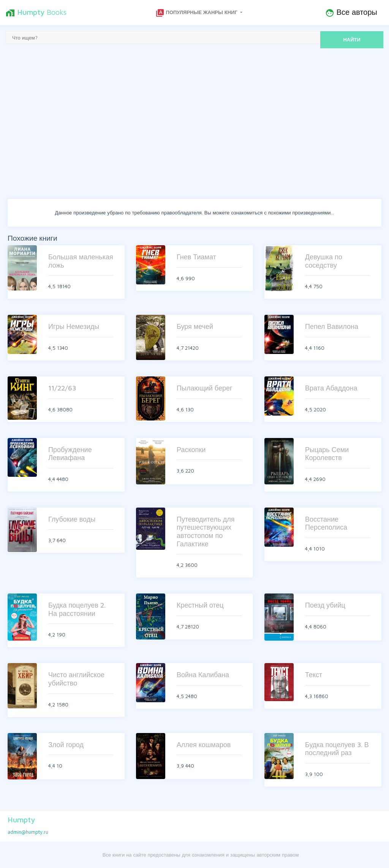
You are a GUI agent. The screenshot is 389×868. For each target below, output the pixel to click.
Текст (314, 675)
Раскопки (191, 450)
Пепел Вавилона (332, 326)
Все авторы (351, 13)
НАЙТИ (352, 40)
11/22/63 (62, 388)
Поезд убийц (325, 605)
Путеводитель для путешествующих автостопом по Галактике (206, 532)
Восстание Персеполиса (326, 523)
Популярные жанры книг (197, 13)
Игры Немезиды (74, 326)
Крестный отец (200, 605)
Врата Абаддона (331, 388)
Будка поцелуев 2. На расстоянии (77, 609)
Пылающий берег (205, 388)
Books (36, 13)
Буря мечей (195, 326)
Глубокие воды (72, 519)
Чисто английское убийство (76, 679)
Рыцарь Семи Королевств (327, 454)
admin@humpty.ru (28, 832)
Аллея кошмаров (204, 745)
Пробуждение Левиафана (70, 454)
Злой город (66, 745)
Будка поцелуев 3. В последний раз (337, 749)
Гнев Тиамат (196, 257)
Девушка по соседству (324, 261)
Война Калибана (203, 675)
